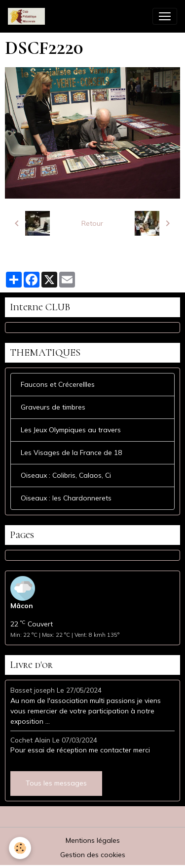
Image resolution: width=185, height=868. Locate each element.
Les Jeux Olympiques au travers (71, 430)
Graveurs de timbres (53, 407)
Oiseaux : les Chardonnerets (66, 498)
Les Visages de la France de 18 (71, 453)
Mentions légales (93, 840)
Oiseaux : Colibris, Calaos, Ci (66, 475)
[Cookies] (20, 848)
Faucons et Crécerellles (58, 384)
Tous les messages (56, 783)
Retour (92, 223)
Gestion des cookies (93, 855)
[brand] (28, 16)
